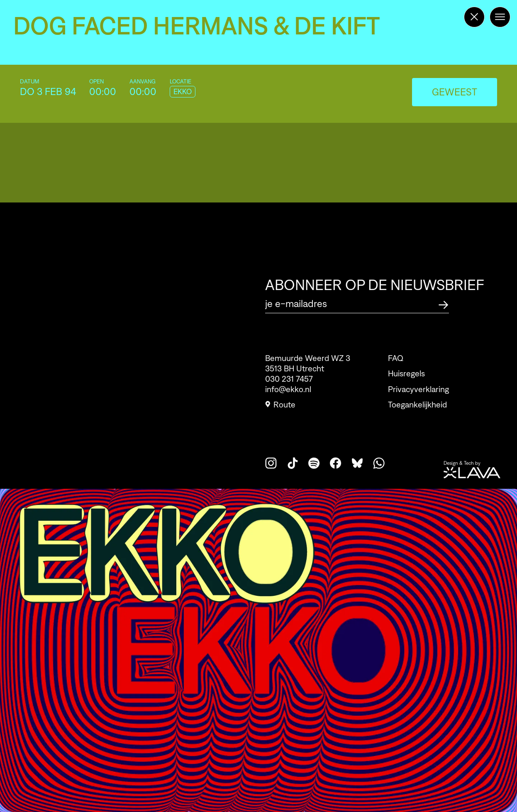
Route (280, 405)
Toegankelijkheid (417, 405)
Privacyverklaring (418, 389)
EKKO (183, 92)
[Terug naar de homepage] (474, 17)
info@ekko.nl (288, 389)
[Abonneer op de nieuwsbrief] (444, 304)
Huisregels (406, 373)
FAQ (396, 358)
